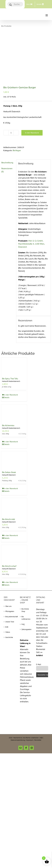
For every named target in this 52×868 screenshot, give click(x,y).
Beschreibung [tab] (7, 116)
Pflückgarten (10, 565)
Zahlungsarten (26, 583)
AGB (41, 691)
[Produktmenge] (11, 86)
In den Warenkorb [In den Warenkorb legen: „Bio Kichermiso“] (11, 395)
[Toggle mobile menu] (47, 15)
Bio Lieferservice (26, 571)
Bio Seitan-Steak (9, 426)
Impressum (30, 693)
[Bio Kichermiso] (14, 366)
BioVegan (17, 104)
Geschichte (9, 591)
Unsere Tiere (10, 575)
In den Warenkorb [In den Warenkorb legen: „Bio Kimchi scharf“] (11, 536)
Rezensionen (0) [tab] (7, 123)
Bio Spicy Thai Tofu (10, 332)
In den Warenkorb (32, 86)
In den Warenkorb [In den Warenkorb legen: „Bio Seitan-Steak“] (11, 442)
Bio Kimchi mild (8, 473)
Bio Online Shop (25, 564)
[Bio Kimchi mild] (14, 460)
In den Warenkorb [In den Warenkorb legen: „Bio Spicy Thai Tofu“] (11, 348)
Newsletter (38, 693)
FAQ (23, 578)
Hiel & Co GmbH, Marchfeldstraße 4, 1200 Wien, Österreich (31, 197)
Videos (8, 585)
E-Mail (39, 618)
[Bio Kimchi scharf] (14, 507)
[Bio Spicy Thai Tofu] (14, 319)
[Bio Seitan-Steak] (14, 413)
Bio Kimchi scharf (9, 519)
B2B (7, 580)
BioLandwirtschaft (10, 570)
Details (7, 351)
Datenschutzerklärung (18, 693)
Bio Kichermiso (8, 379)
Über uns (8, 560)
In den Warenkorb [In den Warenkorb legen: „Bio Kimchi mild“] (11, 489)
